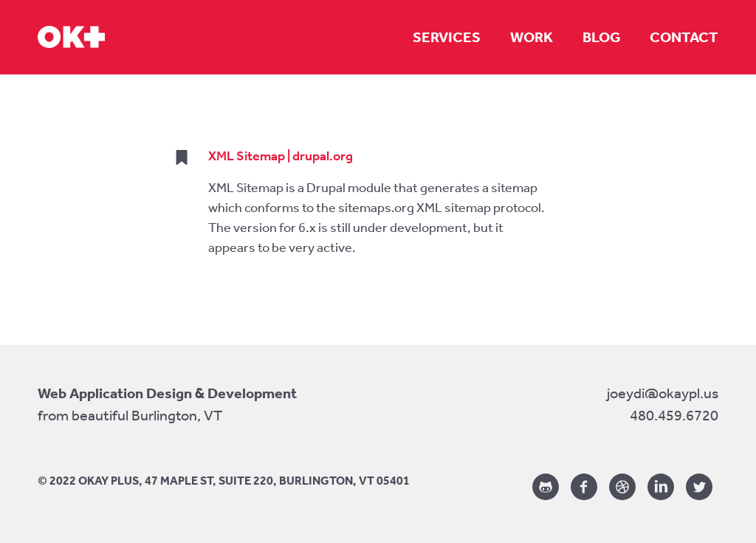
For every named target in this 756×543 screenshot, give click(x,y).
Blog (601, 37)
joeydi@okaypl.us (663, 393)
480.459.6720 (674, 415)
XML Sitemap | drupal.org (281, 156)
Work (532, 37)
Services (447, 37)
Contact (684, 37)
